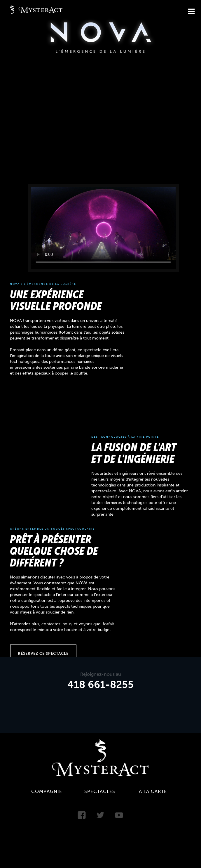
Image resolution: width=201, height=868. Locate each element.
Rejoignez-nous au (101, 674)
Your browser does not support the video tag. (103, 228)
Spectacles (100, 791)
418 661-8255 (100, 685)
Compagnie (47, 791)
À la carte (153, 791)
